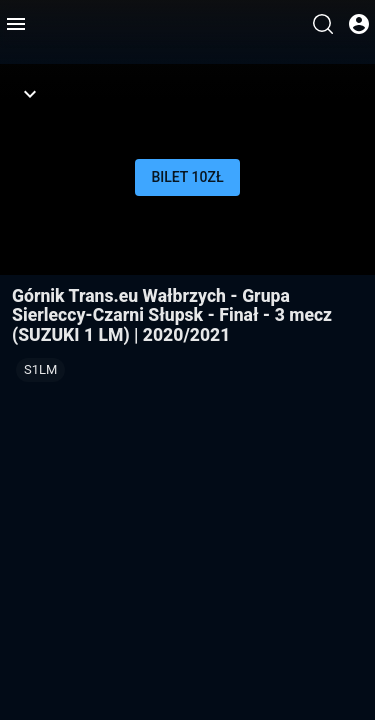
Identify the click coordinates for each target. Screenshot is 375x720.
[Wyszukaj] (323, 24)
